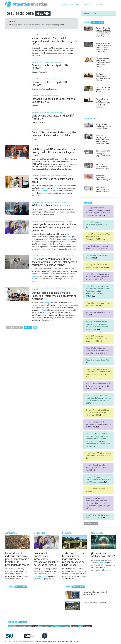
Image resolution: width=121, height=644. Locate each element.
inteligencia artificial (98, 562)
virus (34, 239)
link (103, 215)
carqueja (37, 249)
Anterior (16, 328)
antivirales (72, 249)
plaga (48, 193)
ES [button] (92, 4)
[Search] (106, 4)
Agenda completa (91, 524)
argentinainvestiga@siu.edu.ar (27, 641)
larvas (34, 193)
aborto (34, 276)
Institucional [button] (75, 4)
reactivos (56, 188)
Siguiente (28, 328)
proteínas (44, 188)
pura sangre (88, 626)
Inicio (8, 328)
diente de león (49, 249)
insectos (42, 193)
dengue (45, 191)
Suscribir (86, 4)
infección (68, 237)
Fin (35, 328)
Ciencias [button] (64, 4)
